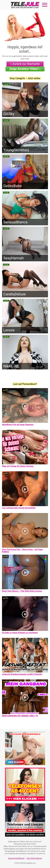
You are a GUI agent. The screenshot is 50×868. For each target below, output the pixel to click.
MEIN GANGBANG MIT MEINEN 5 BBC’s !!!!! (20, 716)
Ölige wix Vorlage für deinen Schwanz (18, 466)
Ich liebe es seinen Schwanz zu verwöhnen (20, 633)
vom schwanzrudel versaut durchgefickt (19, 508)
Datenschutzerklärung (16, 858)
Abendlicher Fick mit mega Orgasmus (18, 425)
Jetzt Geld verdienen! (34, 858)
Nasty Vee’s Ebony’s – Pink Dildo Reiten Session (22, 591)
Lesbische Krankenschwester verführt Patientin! (22, 674)
